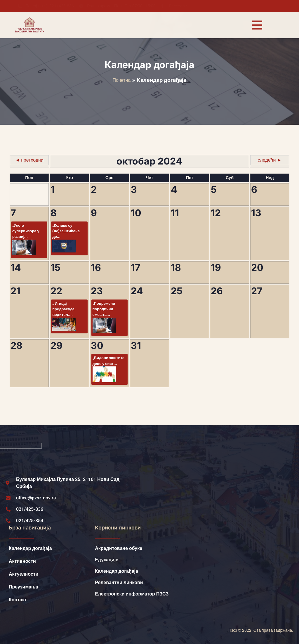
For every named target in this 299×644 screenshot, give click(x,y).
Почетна (122, 80)
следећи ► (270, 160)
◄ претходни (29, 160)
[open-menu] (257, 25)
